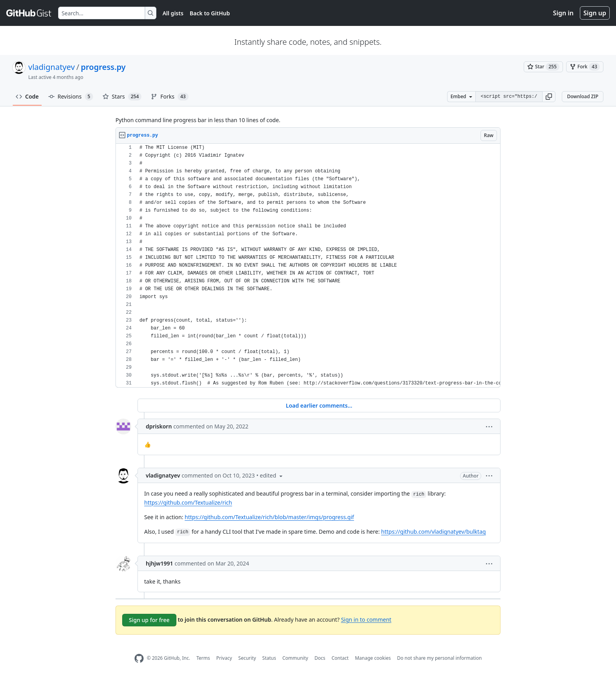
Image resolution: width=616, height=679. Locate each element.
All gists (173, 13)
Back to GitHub (210, 13)
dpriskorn (159, 426)
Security (247, 658)
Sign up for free (149, 620)
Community (295, 658)
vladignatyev (51, 67)
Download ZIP (583, 96)
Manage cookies (373, 658)
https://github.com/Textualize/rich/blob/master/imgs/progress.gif (269, 517)
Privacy (224, 658)
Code (27, 96)
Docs (320, 658)
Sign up (595, 13)
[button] (549, 97)
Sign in (563, 13)
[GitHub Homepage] (139, 658)
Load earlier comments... (319, 405)
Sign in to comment (366, 619)
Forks (170, 97)
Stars (122, 97)
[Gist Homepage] (29, 13)
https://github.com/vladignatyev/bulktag (434, 532)
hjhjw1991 (159, 563)
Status (269, 658)
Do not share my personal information (440, 658)
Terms (203, 658)
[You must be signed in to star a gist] (543, 67)
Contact (340, 658)
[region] (308, 266)
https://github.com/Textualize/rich (188, 502)
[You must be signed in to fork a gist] (585, 67)
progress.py (103, 67)
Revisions (71, 97)
